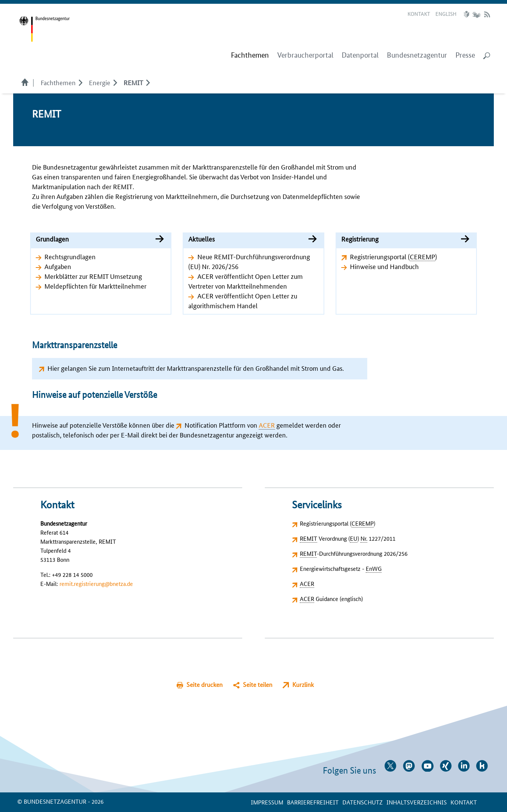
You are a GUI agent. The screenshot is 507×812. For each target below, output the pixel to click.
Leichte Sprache (467, 14)
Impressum (267, 802)
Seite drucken (205, 684)
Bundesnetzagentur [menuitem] (417, 55)
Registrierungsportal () (393, 256)
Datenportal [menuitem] (360, 55)
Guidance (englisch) (331, 599)
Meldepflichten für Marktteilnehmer (95, 286)
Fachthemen (58, 82)
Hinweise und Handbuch (384, 266)
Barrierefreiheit (313, 802)
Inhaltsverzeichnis (417, 802)
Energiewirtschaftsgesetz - (341, 568)
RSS (487, 14)
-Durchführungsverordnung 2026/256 (354, 553)
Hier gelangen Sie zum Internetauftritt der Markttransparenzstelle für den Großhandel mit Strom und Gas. (196, 368)
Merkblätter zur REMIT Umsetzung (93, 276)
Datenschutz (363, 802)
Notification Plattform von (230, 425)
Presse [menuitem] (465, 55)
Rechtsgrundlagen (70, 256)
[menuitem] (250, 55)
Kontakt (419, 14)
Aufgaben (58, 266)
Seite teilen (258, 684)
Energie (100, 82)
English (446, 14)
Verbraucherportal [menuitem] (305, 55)
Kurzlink (303, 684)
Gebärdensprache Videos (476, 14)
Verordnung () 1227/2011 (348, 538)
